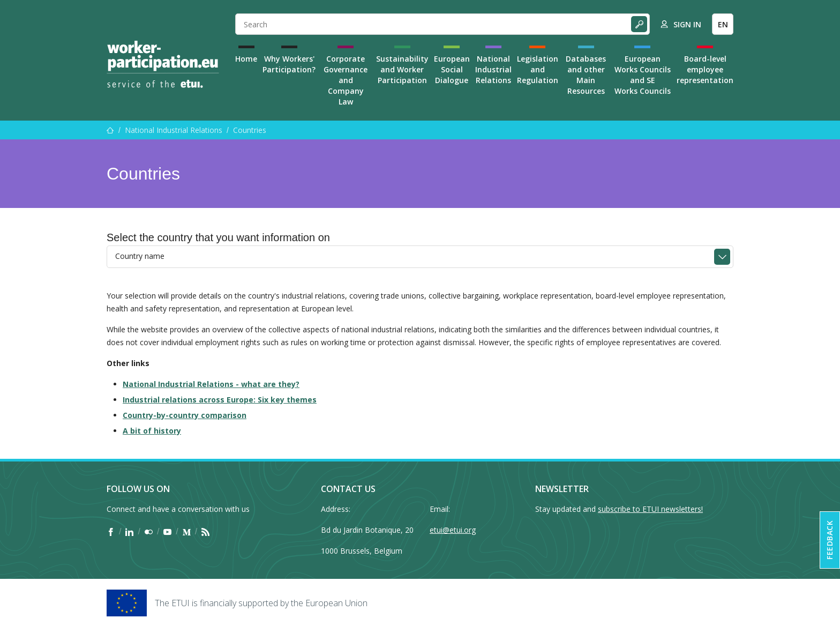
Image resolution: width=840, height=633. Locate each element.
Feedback (830, 540)
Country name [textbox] (140, 256)
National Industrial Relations (493, 69)
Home (246, 59)
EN (723, 24)
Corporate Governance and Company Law (346, 80)
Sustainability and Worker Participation (402, 69)
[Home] (163, 64)
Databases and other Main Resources (586, 75)
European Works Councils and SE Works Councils (643, 75)
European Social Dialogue (452, 69)
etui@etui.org (453, 530)
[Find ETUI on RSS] (205, 532)
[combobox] (420, 257)
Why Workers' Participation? (289, 64)
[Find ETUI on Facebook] (111, 532)
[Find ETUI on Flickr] (149, 532)
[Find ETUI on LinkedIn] (129, 532)
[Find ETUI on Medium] (187, 532)
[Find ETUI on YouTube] (167, 532)
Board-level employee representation (705, 69)
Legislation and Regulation (538, 69)
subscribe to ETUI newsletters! (650, 509)
